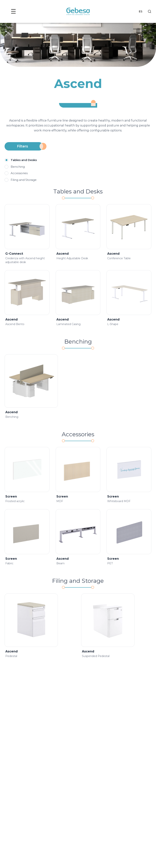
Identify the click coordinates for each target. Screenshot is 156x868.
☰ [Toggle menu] (14, 11)
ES (141, 11)
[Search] (150, 11)
